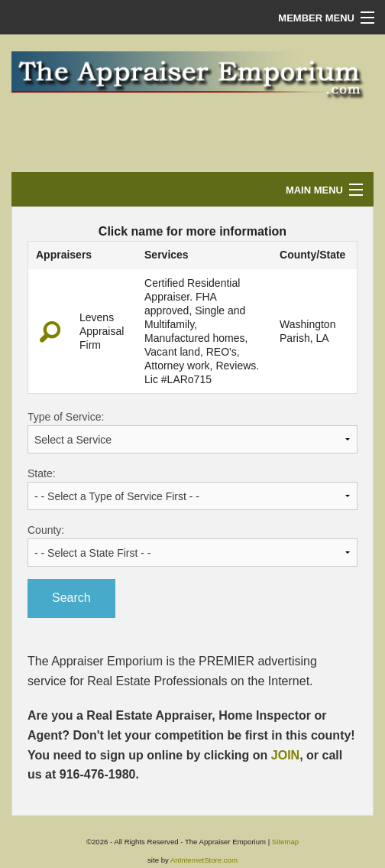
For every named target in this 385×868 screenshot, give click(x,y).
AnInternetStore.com (204, 860)
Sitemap (285, 842)
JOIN (285, 755)
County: (192, 545)
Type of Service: (192, 432)
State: (192, 489)
